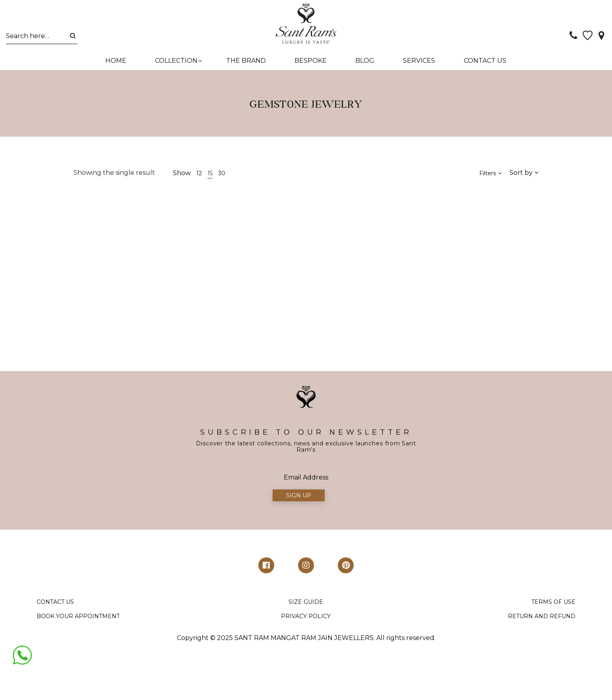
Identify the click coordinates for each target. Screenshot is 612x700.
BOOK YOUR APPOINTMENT (78, 616)
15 (210, 174)
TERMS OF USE (553, 602)
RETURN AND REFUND (542, 616)
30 (222, 174)
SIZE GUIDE (306, 602)
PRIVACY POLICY (306, 616)
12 (199, 174)
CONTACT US (55, 602)
